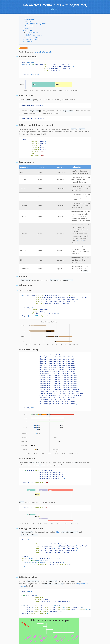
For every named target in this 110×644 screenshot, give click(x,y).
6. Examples (28, 30)
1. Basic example (29, 19)
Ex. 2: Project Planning (34, 35)
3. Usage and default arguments (35, 24)
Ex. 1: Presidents (32, 33)
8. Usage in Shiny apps (31, 39)
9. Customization (29, 42)
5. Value (26, 28)
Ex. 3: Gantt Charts (32, 37)
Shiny (57, 531)
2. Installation (28, 21)
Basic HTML (80, 240)
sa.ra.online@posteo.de (43, 52)
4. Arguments (28, 26)
